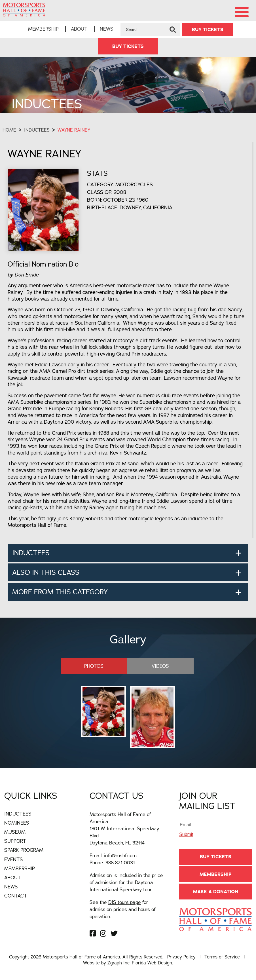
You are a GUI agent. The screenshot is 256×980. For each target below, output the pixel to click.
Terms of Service (222, 957)
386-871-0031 (120, 862)
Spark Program (24, 850)
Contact (16, 896)
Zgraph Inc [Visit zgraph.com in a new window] (119, 963)
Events (14, 859)
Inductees (37, 130)
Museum (15, 832)
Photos (94, 666)
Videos (160, 666)
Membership (43, 29)
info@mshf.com (120, 855)
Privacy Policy (181, 957)
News (107, 29)
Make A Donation (216, 892)
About (79, 29)
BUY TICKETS (208, 29)
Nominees (17, 823)
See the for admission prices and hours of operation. (123, 909)
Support (15, 841)
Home (9, 130)
